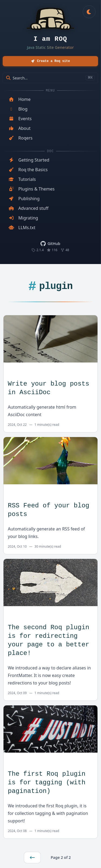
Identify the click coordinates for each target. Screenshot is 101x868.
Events (20, 119)
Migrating (23, 218)
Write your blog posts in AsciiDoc (48, 388)
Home (20, 99)
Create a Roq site (50, 61)
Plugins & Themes (32, 189)
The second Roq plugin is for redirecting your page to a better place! (48, 640)
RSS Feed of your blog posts (48, 510)
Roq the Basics (28, 170)
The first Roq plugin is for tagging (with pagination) (47, 783)
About (20, 128)
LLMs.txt (22, 228)
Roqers (21, 138)
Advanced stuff (29, 208)
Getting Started (29, 160)
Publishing (24, 199)
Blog (18, 109)
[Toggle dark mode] (89, 12)
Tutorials (22, 179)
